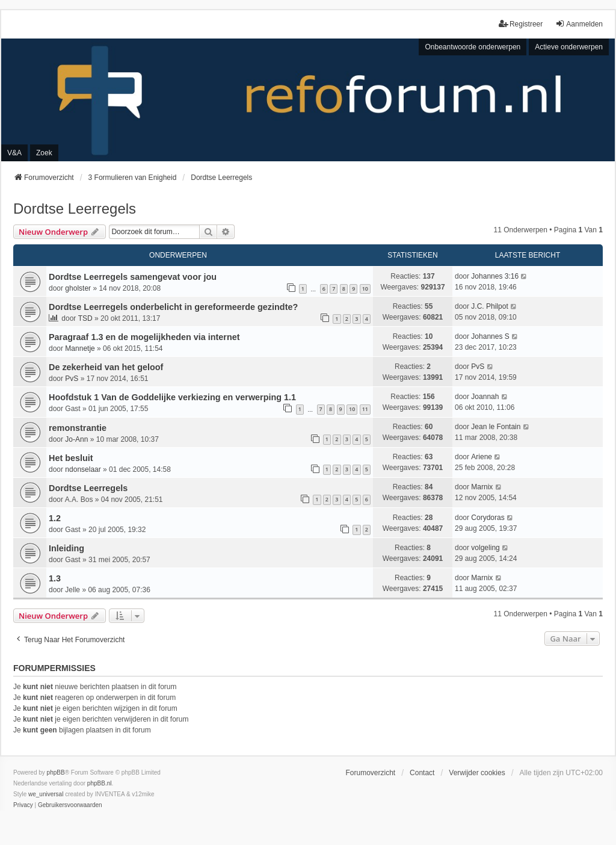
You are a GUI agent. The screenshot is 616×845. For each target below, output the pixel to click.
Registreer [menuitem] (521, 24)
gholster (78, 288)
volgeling (485, 548)
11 (365, 409)
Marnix (482, 487)
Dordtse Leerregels (75, 209)
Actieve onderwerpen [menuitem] (569, 47)
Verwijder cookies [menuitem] (477, 773)
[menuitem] (23, 805)
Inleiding (66, 548)
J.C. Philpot (489, 306)
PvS (72, 379)
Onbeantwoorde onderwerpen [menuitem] (473, 47)
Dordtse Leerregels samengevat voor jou (133, 277)
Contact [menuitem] (422, 773)
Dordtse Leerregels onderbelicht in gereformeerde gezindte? (173, 307)
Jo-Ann (76, 439)
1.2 (55, 518)
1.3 (55, 578)
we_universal (46, 794)
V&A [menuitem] (14, 153)
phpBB (56, 772)
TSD (85, 318)
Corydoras (488, 518)
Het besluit (71, 458)
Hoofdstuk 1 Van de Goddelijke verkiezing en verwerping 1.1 (172, 397)
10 (365, 289)
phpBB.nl (100, 783)
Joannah (485, 397)
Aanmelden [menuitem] (579, 24)
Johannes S (490, 336)
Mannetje (80, 348)
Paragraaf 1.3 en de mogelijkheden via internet (144, 337)
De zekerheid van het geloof (106, 367)
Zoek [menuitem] (44, 153)
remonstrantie (78, 428)
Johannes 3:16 (495, 276)
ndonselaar (83, 469)
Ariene (482, 457)
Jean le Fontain (496, 427)
